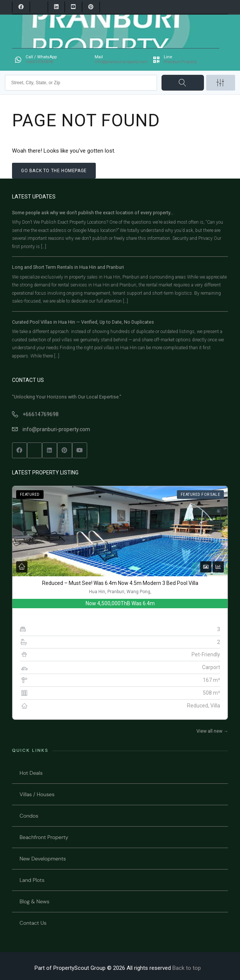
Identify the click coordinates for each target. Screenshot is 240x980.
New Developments (43, 859)
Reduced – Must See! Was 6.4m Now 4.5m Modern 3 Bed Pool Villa (120, 583)
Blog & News (34, 901)
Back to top (187, 968)
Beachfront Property (44, 837)
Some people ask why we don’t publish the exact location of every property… (93, 213)
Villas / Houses (37, 794)
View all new (212, 731)
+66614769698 (41, 414)
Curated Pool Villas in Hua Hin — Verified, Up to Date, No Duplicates (83, 322)
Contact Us (33, 923)
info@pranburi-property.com (56, 429)
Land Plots (32, 880)
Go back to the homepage (54, 171)
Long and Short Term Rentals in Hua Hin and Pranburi (68, 267)
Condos (29, 816)
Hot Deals (31, 773)
